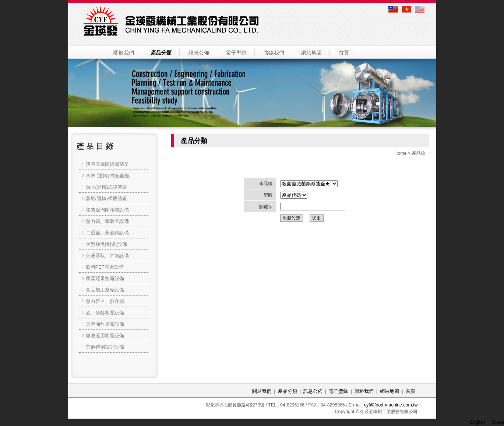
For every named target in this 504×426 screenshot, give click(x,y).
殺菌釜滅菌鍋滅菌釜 (107, 164)
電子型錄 (236, 53)
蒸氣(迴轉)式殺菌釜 (107, 198)
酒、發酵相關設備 (105, 313)
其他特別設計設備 (105, 347)
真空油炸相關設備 (105, 324)
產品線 (419, 153)
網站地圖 (311, 53)
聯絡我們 (274, 53)
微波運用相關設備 (105, 336)
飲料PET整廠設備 (105, 267)
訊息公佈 (199, 53)
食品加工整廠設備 (105, 290)
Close (498, 422)
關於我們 (124, 53)
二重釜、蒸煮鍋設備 (107, 233)
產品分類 (161, 53)
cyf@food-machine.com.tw (391, 405)
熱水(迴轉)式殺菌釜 (107, 187)
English (478, 422)
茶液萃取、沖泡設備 (107, 256)
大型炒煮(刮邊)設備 (107, 244)
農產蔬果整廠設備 (105, 278)
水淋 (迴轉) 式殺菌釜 (108, 176)
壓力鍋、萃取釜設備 (107, 221)
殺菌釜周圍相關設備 (107, 210)
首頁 (344, 53)
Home (400, 153)
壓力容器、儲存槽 (105, 301)
